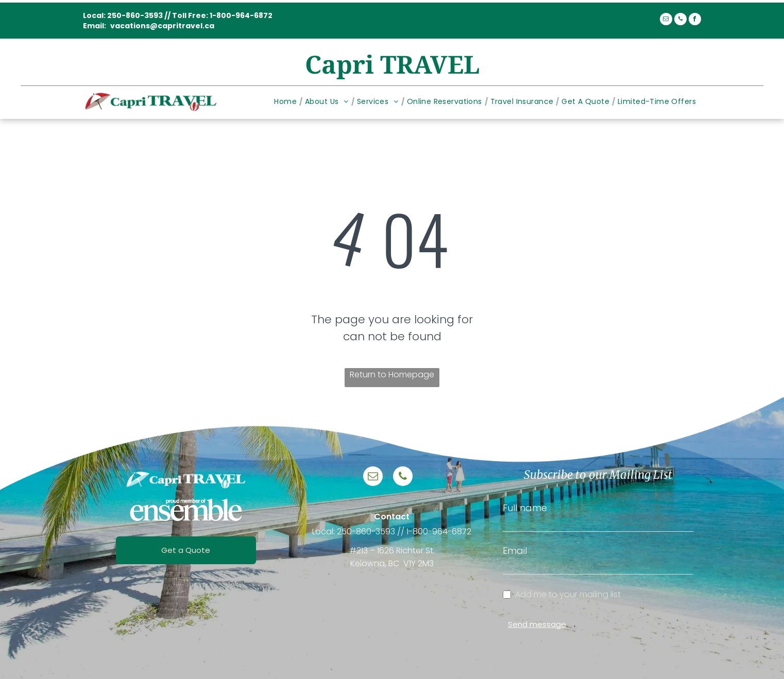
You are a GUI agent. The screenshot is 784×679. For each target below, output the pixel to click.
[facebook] (695, 20)
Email (515, 551)
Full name (525, 508)
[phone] (680, 20)
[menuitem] (287, 102)
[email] (666, 20)
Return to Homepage (392, 375)
